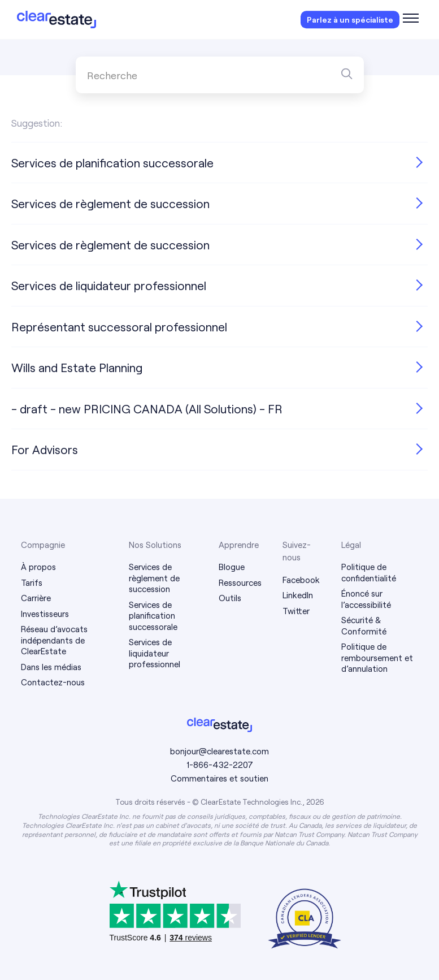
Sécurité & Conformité (364, 625)
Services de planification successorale (112, 163)
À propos (38, 567)
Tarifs (32, 582)
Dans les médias (51, 667)
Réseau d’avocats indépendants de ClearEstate (54, 640)
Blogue (232, 567)
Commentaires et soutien (219, 778)
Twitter (296, 611)
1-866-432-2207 (220, 765)
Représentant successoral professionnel (119, 327)
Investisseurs (45, 614)
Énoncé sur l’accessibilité (366, 599)
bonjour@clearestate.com (219, 751)
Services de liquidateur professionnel (109, 285)
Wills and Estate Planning (77, 367)
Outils (230, 598)
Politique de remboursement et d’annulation (377, 657)
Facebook (301, 580)
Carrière (36, 598)
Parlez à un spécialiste (350, 20)
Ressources (240, 582)
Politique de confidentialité (369, 572)
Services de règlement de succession (110, 203)
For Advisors (45, 449)
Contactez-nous (53, 682)
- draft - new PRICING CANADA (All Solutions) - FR (147, 409)
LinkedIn (298, 595)
